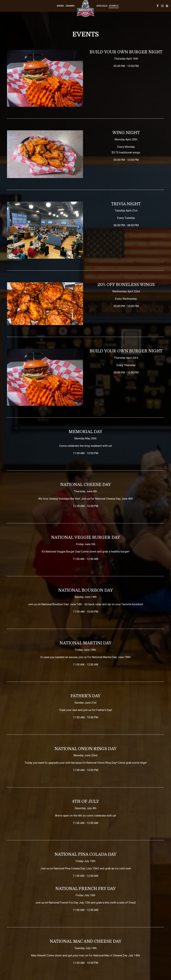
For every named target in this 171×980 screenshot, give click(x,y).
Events (114, 6)
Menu (60, 6)
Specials (102, 6)
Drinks (70, 6)
